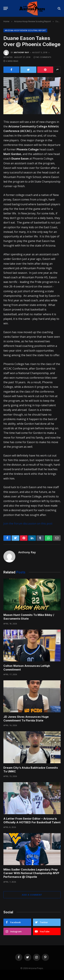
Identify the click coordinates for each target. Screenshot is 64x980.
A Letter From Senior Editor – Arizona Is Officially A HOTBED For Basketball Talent (32, 820)
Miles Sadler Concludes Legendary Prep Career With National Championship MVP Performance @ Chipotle (31, 873)
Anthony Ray (21, 52)
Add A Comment (32, 895)
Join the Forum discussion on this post (28, 524)
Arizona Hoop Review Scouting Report (25, 30)
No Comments (42, 57)
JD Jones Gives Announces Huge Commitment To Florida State (26, 719)
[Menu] (6, 8)
